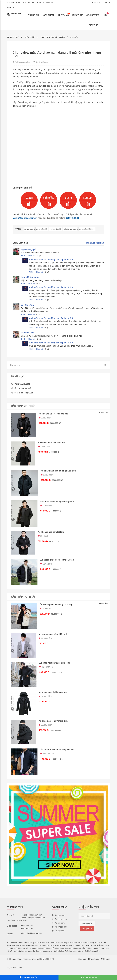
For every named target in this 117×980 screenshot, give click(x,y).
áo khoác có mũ (22, 951)
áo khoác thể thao (32, 954)
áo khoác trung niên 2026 (93, 946)
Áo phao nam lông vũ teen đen (53, 724)
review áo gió (55, 229)
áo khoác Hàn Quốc (61, 954)
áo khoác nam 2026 (42, 946)
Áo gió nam (58, 918)
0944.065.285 (27, 932)
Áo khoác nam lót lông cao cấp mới (57, 503)
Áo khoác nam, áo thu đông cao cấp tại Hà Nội (51, 260)
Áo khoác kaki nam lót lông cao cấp (58, 753)
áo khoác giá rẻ (46, 954)
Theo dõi (87, 927)
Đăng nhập (87, 932)
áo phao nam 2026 (74, 946)
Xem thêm (103, 413)
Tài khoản (95, 2)
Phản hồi (32, 256)
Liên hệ (39, 2)
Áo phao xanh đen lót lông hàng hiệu (59, 472)
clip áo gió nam (70, 229)
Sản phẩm (48, 15)
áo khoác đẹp (19, 954)
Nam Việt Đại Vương (31, 278)
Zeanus (81, 962)
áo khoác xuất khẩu (93, 949)
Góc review (93, 15)
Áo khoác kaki (60, 930)
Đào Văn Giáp (28, 333)
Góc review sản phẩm (53, 37)
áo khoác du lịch (63, 951)
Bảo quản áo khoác (23, 389)
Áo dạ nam (58, 926)
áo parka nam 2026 (31, 949)
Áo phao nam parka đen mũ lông (55, 665)
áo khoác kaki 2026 (62, 949)
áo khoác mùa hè (77, 954)
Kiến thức (78, 15)
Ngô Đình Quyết (29, 250)
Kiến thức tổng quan (23, 393)
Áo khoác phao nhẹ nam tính (52, 443)
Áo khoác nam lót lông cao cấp (54, 414)
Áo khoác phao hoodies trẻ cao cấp (57, 562)
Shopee (105, 962)
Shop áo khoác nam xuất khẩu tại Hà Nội (27, 962)
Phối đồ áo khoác (22, 384)
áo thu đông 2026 (78, 949)
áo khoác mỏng (50, 951)
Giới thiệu (31, 2)
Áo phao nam (59, 922)
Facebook (93, 962)
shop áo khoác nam (25, 946)
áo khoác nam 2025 (58, 946)
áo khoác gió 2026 (46, 949)
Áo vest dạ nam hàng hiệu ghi (53, 636)
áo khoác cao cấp (78, 951)
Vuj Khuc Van (28, 305)
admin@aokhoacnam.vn (25, 218)
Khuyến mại (64, 15)
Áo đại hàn (58, 934)
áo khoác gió (42, 229)
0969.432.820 (20, 2)
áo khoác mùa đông (92, 954)
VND (106, 2)
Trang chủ (34, 15)
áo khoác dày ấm (36, 951)
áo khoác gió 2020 (87, 229)
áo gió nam (29, 229)
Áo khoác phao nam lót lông (51, 533)
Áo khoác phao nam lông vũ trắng (56, 606)
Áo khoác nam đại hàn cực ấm (53, 695)
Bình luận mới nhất (95, 243)
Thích (23, 256)
